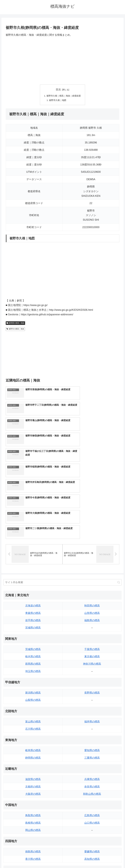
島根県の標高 (33, 748)
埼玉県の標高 (33, 596)
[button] (119, 507)
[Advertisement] (62, 61)
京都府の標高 (33, 711)
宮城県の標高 (33, 553)
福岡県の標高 (33, 805)
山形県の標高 (92, 538)
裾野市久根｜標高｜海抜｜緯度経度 (64, 96)
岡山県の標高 (33, 755)
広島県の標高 (92, 740)
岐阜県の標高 (33, 675)
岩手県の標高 (33, 545)
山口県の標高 (92, 748)
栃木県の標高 (33, 581)
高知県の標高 (92, 784)
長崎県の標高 (33, 820)
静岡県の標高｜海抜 (15, 324)
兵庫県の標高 (92, 704)
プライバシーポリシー (73, 859)
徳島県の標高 (33, 776)
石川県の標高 (33, 654)
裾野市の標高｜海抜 (15, 329)
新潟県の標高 (33, 617)
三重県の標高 (92, 683)
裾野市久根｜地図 (57, 101)
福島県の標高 (92, 545)
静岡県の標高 (33, 683)
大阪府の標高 (33, 719)
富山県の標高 (33, 646)
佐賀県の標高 (33, 813)
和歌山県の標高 (92, 719)
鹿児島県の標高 (92, 820)
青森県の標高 (33, 538)
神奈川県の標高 (92, 589)
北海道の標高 (33, 530)
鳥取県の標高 (33, 740)
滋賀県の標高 (33, 704)
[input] (62, 507)
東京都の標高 (92, 581)
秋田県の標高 (92, 530)
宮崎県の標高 (92, 813)
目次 (58, 90)
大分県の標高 (92, 805)
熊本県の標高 (33, 827)
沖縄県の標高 (92, 827)
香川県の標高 (33, 784)
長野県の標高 (92, 617)
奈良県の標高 (92, 711)
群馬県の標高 (33, 589)
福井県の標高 (92, 646)
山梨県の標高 (33, 625)
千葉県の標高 (92, 574)
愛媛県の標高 (92, 776)
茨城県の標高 (33, 574)
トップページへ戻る (51, 859)
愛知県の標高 (92, 675)
